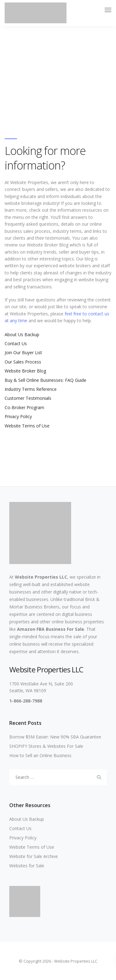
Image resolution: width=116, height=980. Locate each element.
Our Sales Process (23, 362)
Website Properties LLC (41, 577)
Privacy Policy (18, 416)
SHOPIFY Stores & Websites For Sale (46, 746)
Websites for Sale (27, 866)
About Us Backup (22, 334)
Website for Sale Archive (34, 856)
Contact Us (16, 343)
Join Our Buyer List (23, 352)
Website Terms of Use (27, 426)
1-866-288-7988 (26, 701)
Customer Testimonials (28, 398)
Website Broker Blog (25, 371)
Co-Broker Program (24, 407)
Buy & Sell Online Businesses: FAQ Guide (45, 380)
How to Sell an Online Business (40, 755)
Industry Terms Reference (31, 389)
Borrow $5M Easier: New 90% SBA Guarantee (55, 737)
